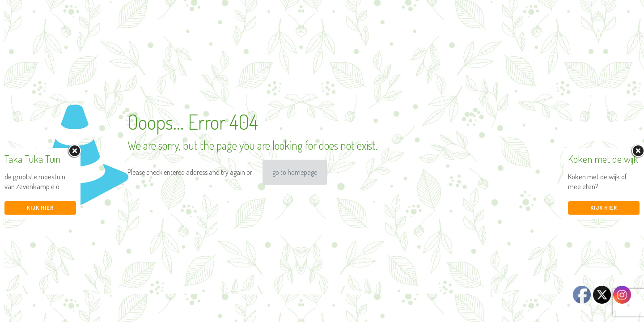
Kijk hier (40, 208)
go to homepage (295, 172)
